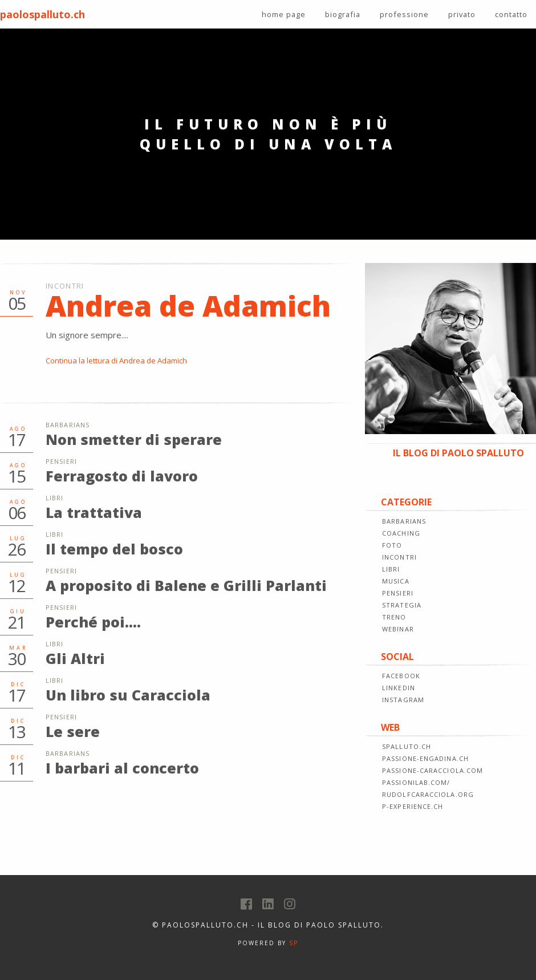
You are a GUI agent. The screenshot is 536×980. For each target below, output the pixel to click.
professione (404, 14)
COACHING (401, 533)
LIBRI (391, 569)
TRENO (394, 617)
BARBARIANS (404, 521)
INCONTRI (399, 557)
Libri (55, 498)
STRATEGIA (402, 605)
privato (462, 14)
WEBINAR (398, 629)
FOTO (392, 545)
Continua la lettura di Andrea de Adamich (116, 361)
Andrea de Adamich (188, 306)
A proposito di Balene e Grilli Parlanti (186, 585)
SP (294, 943)
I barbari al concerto (122, 768)
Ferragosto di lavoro (122, 476)
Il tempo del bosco (114, 549)
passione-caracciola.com (433, 770)
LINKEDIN (399, 688)
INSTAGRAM (403, 700)
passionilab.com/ (416, 782)
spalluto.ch (407, 746)
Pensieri (61, 461)
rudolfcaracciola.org (428, 794)
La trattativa (94, 512)
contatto (511, 14)
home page (284, 14)
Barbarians (68, 425)
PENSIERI (398, 593)
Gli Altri (75, 658)
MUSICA (396, 581)
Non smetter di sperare (134, 439)
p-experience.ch (413, 806)
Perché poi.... (93, 622)
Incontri (65, 286)
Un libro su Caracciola (128, 695)
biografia (343, 14)
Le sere (73, 731)
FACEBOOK (401, 676)
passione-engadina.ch (425, 758)
